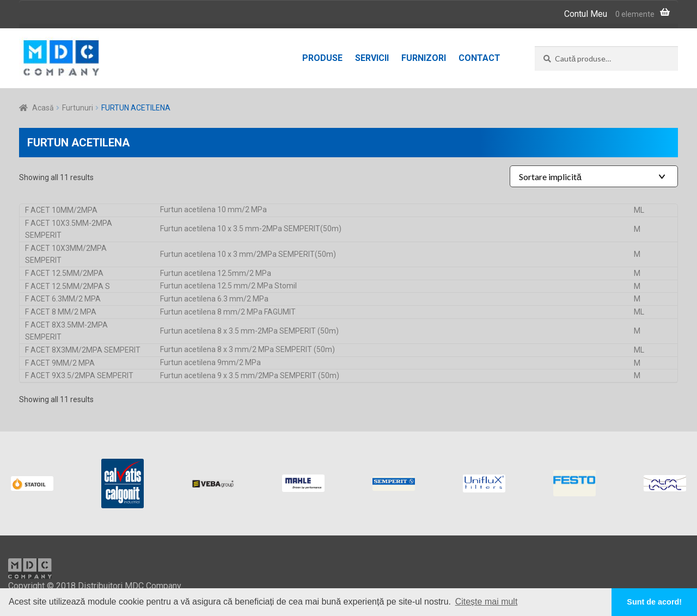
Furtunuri (78, 108)
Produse (322, 58)
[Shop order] (594, 176)
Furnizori (424, 58)
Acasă (43, 108)
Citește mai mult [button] (487, 602)
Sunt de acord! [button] (654, 602)
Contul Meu (586, 14)
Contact (479, 58)
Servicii (372, 58)
